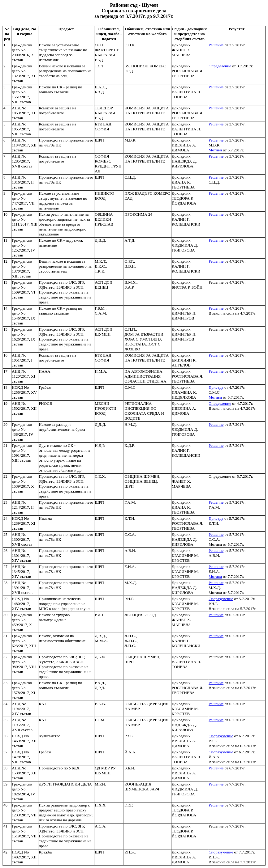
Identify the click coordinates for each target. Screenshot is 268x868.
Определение (220, 66)
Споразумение (221, 599)
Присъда (216, 387)
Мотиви (215, 150)
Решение (216, 45)
